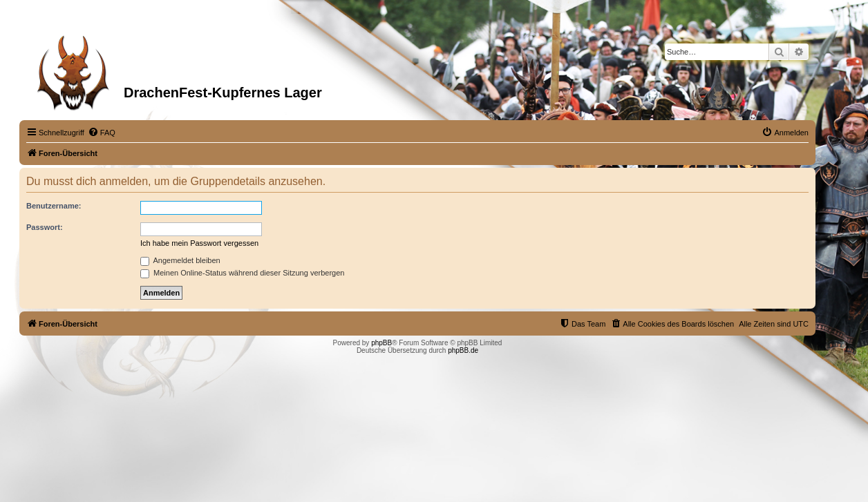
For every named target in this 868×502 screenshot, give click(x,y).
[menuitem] (102, 133)
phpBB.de (463, 350)
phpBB (381, 343)
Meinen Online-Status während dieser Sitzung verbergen (242, 273)
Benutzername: (54, 206)
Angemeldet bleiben (180, 260)
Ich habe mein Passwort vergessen (199, 243)
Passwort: (45, 227)
